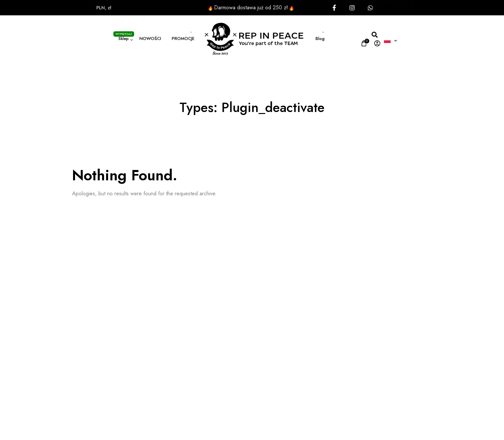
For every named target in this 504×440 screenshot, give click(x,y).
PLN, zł (93, 8)
